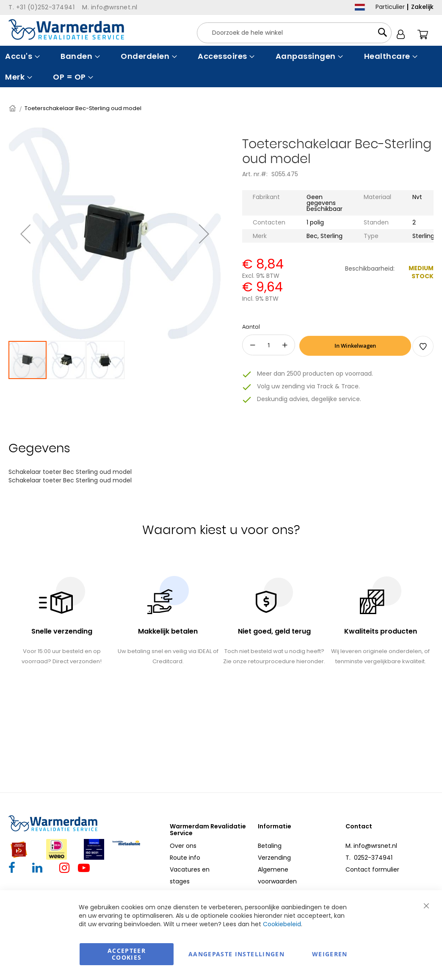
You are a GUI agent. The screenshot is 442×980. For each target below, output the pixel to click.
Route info (185, 858)
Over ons (183, 846)
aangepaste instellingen (236, 954)
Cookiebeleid (282, 924)
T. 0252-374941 (369, 858)
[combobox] (294, 33)
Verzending (274, 858)
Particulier (390, 7)
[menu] (221, 66)
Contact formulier (372, 869)
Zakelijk (422, 7)
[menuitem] (21, 56)
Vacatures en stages (190, 875)
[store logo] (66, 29)
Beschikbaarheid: (370, 269)
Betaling (270, 846)
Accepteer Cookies (127, 954)
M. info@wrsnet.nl (371, 846)
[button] (67, 360)
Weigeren (330, 954)
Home (13, 108)
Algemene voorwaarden (277, 875)
